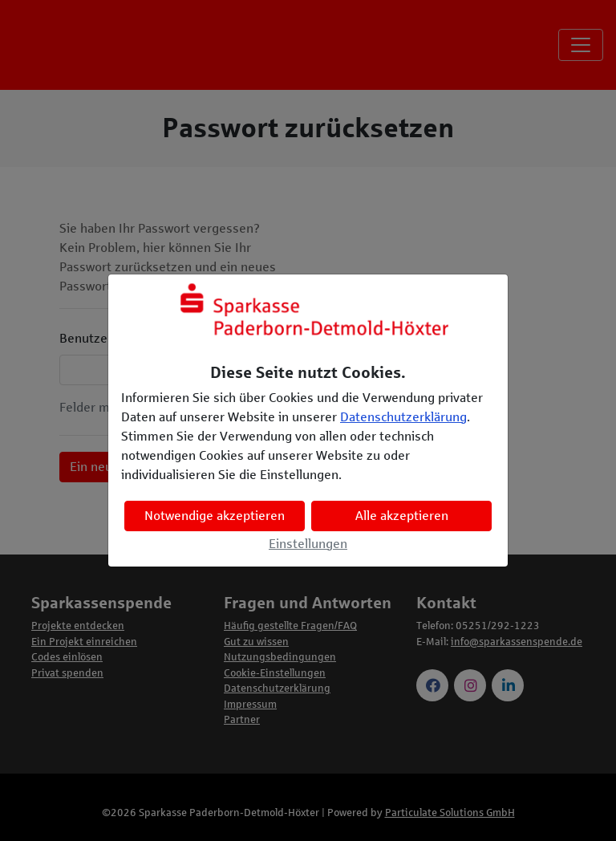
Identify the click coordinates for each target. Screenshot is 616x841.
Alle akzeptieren (402, 516)
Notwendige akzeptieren (215, 516)
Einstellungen (308, 544)
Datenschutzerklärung (403, 417)
